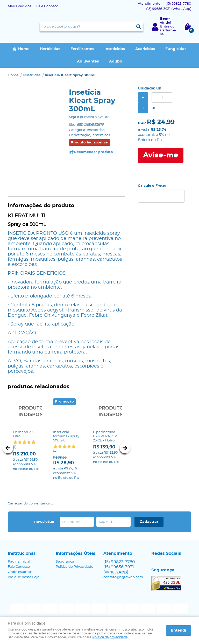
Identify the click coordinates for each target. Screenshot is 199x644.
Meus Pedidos (19, 6)
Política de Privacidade (74, 566)
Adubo (116, 61)
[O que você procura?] (139, 27)
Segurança (65, 560)
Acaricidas (145, 49)
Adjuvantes (88, 61)
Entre (165, 27)
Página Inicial (19, 560)
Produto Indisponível (26, 412)
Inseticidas (115, 49)
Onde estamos (20, 571)
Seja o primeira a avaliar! (89, 117)
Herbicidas (50, 49)
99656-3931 (169, 9)
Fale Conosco (47, 6)
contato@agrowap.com (123, 576)
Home (24, 49)
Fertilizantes (82, 49)
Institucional (21, 552)
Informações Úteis (76, 552)
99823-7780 (178, 4)
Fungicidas (176, 49)
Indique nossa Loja (24, 576)
